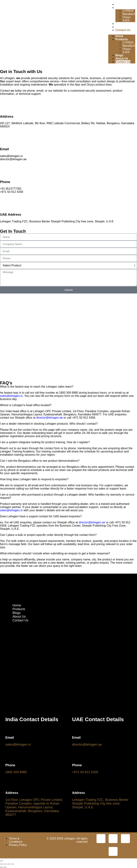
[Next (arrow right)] (5, 867)
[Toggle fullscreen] (5, 864)
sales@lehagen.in (11, 396)
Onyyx (127, 17)
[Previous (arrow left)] (1, 867)
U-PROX (128, 11)
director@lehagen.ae (50, 418)
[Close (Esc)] (12, 864)
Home (119, 4)
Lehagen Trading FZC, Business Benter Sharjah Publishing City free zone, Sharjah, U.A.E (100, 803)
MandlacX (129, 14)
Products (122, 8)
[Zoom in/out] (1, 864)
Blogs (119, 24)
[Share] (9, 864)
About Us (122, 27)
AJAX (126, 20)
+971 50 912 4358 (85, 772)
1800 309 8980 (16, 772)
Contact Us (123, 30)
